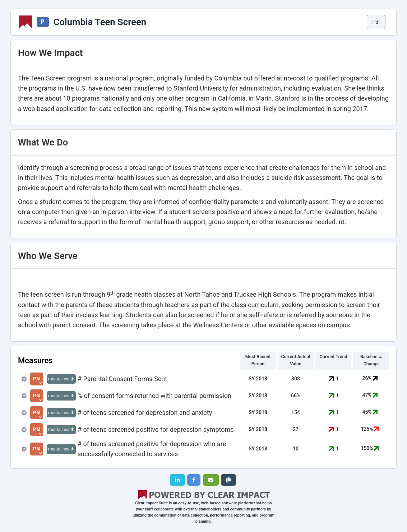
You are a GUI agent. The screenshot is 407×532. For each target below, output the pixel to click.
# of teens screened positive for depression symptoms (156, 429)
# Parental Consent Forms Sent (122, 379)
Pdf (376, 22)
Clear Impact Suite (151, 503)
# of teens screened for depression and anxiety (145, 413)
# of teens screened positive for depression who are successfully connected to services (152, 449)
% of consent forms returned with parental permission (154, 396)
